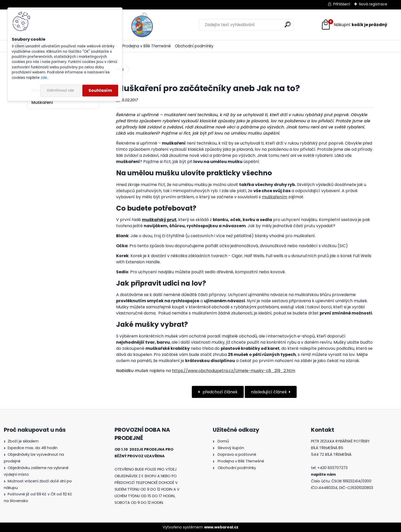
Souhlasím (100, 90)
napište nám (323, 474)
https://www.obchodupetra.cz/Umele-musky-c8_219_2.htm (233, 371)
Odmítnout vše (60, 90)
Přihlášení (342, 4)
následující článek (269, 392)
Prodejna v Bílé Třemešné (147, 46)
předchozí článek (220, 392)
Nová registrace (373, 4)
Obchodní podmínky (194, 46)
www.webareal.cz (221, 527)
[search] (257, 24)
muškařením (275, 197)
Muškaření (42, 102)
